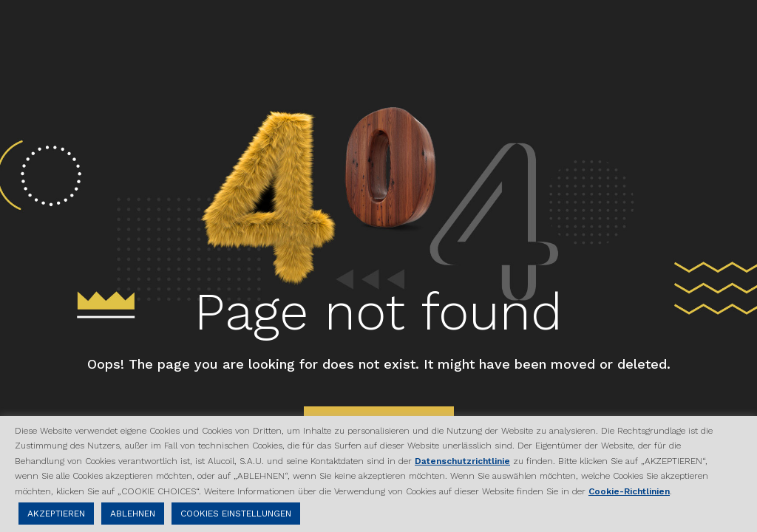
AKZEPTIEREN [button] (56, 514)
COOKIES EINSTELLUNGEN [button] (236, 514)
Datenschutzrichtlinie (462, 461)
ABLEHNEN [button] (133, 514)
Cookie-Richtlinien (629, 491)
